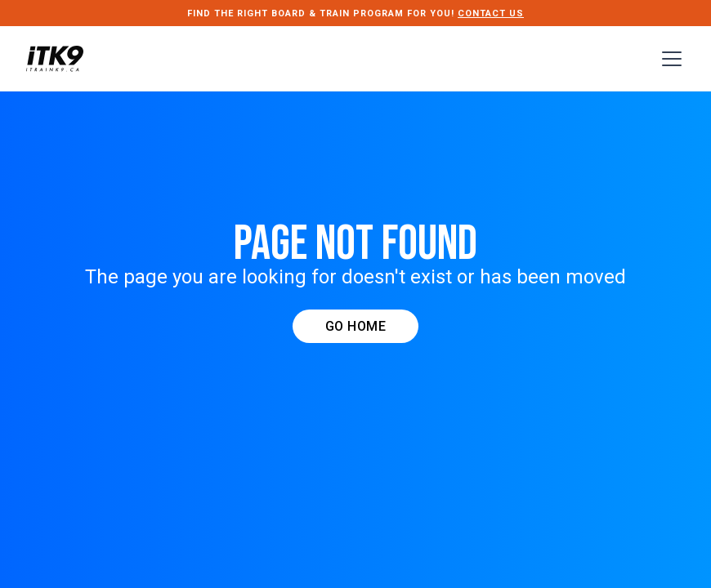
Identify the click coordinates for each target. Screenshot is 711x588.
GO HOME (356, 326)
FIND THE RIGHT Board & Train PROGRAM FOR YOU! (355, 13)
